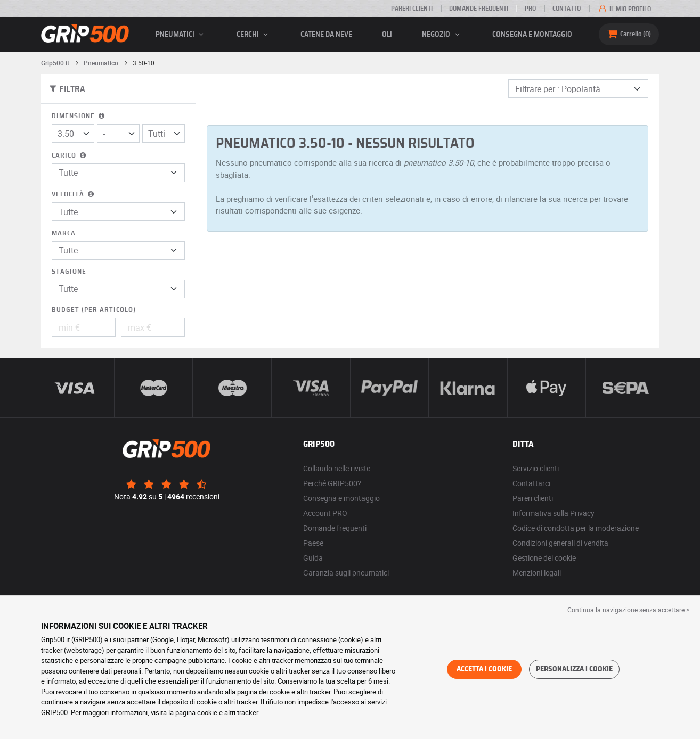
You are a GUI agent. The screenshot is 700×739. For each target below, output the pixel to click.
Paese (313, 543)
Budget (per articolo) (94, 310)
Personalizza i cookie (574, 669)
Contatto (567, 9)
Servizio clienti (536, 468)
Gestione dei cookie (544, 558)
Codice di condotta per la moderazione (576, 528)
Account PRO (325, 513)
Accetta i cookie (484, 669)
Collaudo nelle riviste (337, 468)
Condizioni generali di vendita (560, 543)
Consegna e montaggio (532, 35)
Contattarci (531, 483)
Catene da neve (326, 35)
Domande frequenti (479, 9)
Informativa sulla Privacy (554, 513)
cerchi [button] (254, 35)
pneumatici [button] (181, 35)
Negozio (442, 35)
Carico (70, 156)
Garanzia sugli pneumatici (346, 573)
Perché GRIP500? (332, 483)
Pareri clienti (412, 9)
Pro (530, 9)
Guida (313, 558)
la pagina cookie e (196, 712)
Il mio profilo (624, 9)
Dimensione (79, 116)
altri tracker (241, 712)
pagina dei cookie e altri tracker (284, 692)
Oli (387, 35)
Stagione (69, 272)
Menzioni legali (537, 573)
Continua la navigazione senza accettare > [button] (628, 610)
